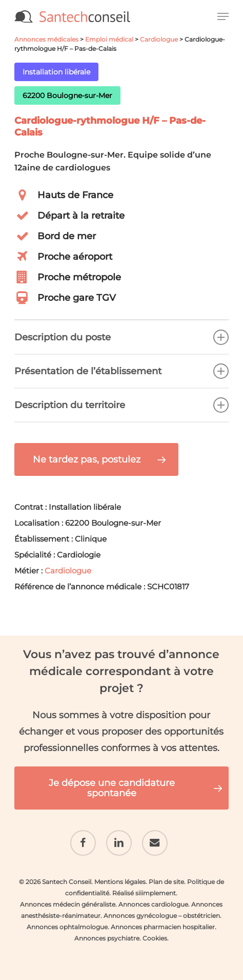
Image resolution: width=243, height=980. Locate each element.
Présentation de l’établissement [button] (121, 371)
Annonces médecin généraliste (68, 904)
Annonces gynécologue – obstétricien (162, 916)
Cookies (155, 938)
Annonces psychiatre (107, 938)
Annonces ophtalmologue (67, 927)
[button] (223, 16)
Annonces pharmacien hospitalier (163, 927)
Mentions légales (120, 882)
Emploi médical (109, 39)
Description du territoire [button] (121, 405)
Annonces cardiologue (153, 904)
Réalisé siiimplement (144, 893)
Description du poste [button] (121, 337)
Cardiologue (159, 39)
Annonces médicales (46, 39)
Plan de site (166, 882)
